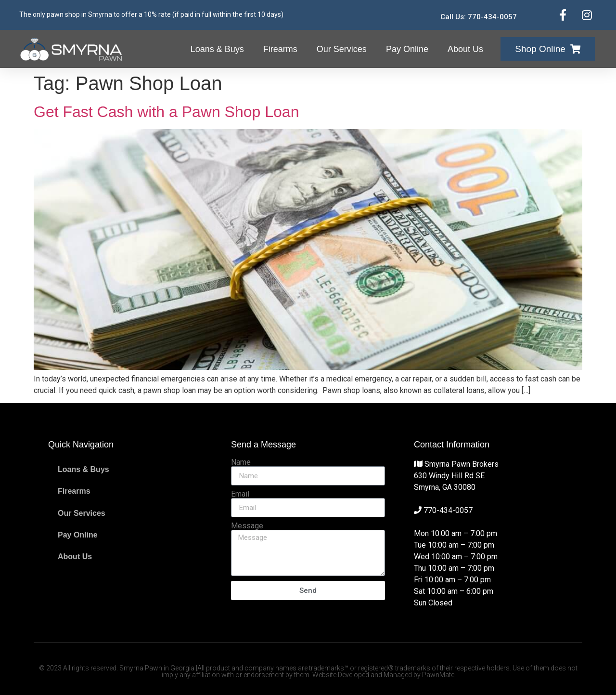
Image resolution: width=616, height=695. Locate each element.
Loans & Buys (217, 49)
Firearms (280, 49)
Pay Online (407, 49)
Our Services (342, 49)
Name (241, 462)
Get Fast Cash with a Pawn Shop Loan (166, 112)
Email (240, 494)
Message (247, 526)
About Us (465, 49)
